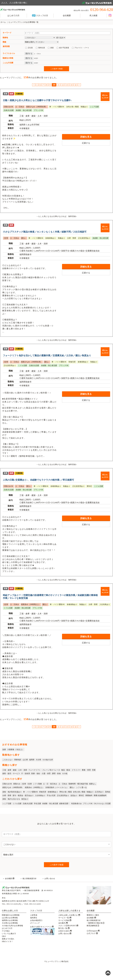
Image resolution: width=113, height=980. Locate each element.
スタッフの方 (40, 16)
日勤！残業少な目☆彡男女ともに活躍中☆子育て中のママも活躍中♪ (37, 100)
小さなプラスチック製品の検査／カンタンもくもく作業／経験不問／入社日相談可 (45, 232)
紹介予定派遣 (64, 48)
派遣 (52, 48)
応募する (86, 143)
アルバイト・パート (82, 48)
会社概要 (67, 16)
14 (71, 85)
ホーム (3, 22)
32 (76, 85)
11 (59, 85)
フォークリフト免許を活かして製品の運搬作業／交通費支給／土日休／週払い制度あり (47, 356)
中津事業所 (24, 128)
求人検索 (93, 16)
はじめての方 (13, 16)
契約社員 (42, 48)
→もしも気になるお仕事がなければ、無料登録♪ (56, 216)
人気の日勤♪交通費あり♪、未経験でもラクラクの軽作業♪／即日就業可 (38, 480)
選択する (29, 54)
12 (63, 85)
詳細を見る (86, 137)
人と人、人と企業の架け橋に (56, 3)
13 (67, 85)
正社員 (30, 48)
